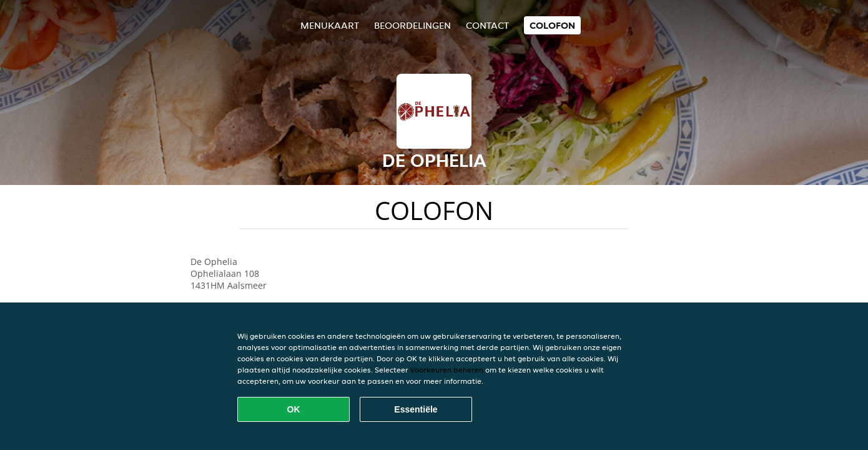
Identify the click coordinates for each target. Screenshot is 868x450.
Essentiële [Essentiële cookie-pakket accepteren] (416, 409)
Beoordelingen (412, 25)
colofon (552, 25)
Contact (487, 25)
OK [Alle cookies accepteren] (294, 409)
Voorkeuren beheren (447, 370)
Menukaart (330, 25)
